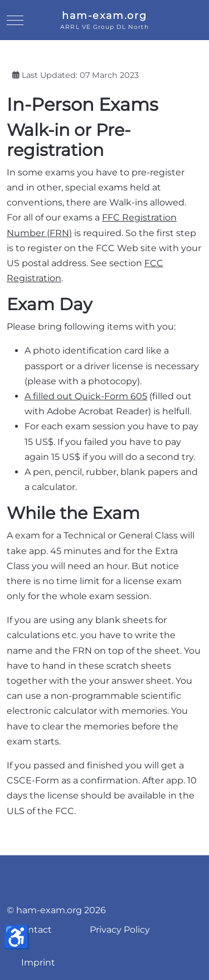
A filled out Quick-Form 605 (86, 396)
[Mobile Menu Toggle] (15, 20)
